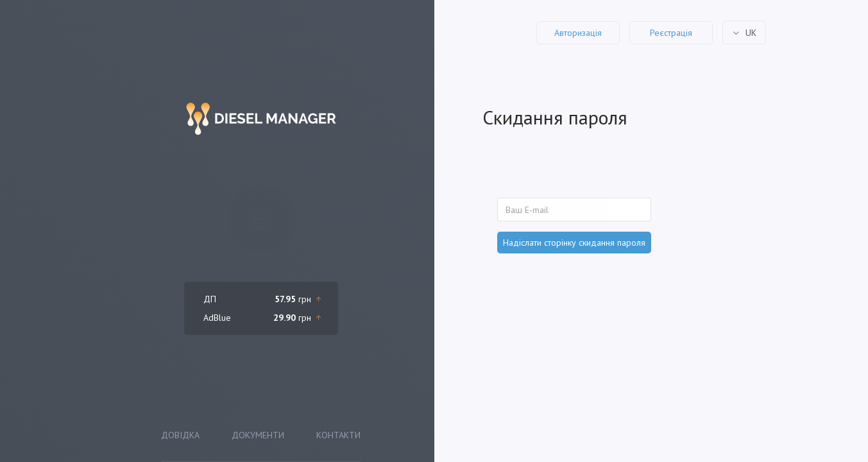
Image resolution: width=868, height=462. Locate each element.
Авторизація (578, 33)
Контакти (338, 435)
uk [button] (750, 32)
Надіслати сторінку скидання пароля (574, 243)
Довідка (180, 435)
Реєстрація (671, 33)
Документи (258, 435)
